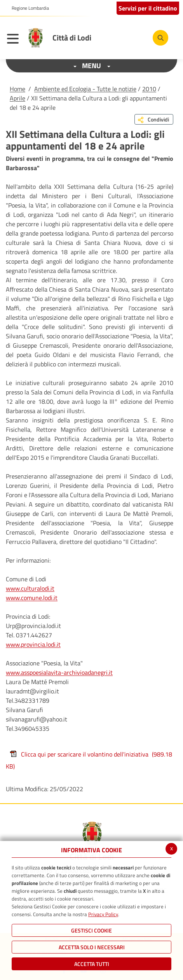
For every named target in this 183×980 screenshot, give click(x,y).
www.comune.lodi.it (32, 598)
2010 (149, 89)
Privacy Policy (103, 914)
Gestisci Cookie (91, 930)
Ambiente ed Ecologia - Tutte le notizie (85, 89)
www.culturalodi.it (30, 588)
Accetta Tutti (92, 964)
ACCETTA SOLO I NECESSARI (92, 947)
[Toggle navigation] (15, 40)
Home (17, 89)
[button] (27, 8)
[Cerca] (160, 38)
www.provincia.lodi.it (33, 644)
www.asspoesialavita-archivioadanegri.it (59, 672)
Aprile (17, 98)
